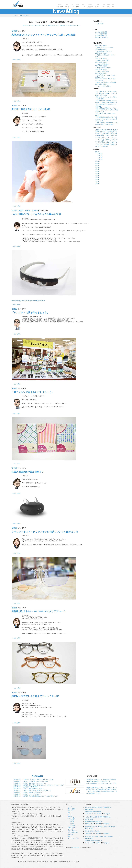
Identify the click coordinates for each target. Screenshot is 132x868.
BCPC (98, 130)
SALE (110, 130)
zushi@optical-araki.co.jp (92, 831)
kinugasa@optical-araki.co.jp (93, 821)
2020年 (97, 171)
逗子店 (72, 824)
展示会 (112, 145)
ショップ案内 (72, 818)
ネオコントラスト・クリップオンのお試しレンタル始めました (45, 532)
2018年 (97, 175)
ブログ (109, 6)
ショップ (83, 6)
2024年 (97, 163)
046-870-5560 (89, 829)
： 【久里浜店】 (34, 780)
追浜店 (72, 820)
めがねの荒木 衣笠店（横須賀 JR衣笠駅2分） (98, 817)
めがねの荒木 (22, 4)
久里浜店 (73, 825)
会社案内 (70, 834)
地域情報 (107, 145)
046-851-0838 (89, 819)
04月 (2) (100, 154)
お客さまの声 (90, 6)
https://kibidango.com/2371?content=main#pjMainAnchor (28, 301)
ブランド (67, 6)
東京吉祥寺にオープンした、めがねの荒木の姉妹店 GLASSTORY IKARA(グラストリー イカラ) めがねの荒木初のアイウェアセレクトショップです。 (102, 781)
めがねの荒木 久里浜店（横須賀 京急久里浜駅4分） (100, 836)
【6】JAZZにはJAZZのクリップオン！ (106, 108)
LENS (106, 130)
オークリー (109, 135)
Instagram (107, 814)
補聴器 (77, 6)
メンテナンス (103, 143)
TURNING (98, 132)
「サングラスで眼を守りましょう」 (30, 313)
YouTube (100, 814)
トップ (15, 16)
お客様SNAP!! (106, 134)
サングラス (114, 139)
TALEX (115, 130)
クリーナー (107, 137)
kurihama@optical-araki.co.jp (93, 841)
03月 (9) (100, 156)
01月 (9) (100, 159)
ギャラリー (98, 6)
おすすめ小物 (111, 132)
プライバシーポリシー (74, 838)
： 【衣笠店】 (30, 783)
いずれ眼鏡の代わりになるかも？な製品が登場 (36, 214)
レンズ (72, 6)
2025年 (97, 161)
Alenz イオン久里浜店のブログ (70, 26)
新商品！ (106, 146)
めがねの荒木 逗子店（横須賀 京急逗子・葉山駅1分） (101, 827)
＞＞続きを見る (16, 60)
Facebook (88, 814)
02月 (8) (100, 157)
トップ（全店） (100, 24)
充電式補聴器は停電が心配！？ (28, 472)
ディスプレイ (109, 141)
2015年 (97, 181)
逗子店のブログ (53, 26)
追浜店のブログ (28, 26)
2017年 (97, 177)
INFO (102, 130)
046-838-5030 (89, 839)
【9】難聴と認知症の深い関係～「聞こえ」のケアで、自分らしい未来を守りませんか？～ (106, 119)
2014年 (97, 183)
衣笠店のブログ (40, 26)
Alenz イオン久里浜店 (102, 38)
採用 (113, 6)
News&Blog (38, 776)
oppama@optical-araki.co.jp (93, 812)
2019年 (97, 173)
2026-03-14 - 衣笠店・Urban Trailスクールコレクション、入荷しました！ (106, 75)
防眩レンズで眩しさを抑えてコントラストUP (35, 696)
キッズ (101, 137)
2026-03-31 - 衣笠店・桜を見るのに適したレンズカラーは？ (106, 55)
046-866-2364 (89, 809)
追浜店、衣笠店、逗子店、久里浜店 (25, 211)
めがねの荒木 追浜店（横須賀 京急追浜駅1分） (99, 807)
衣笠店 (14, 31)
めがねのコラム (72, 831)
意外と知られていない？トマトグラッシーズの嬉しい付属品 (43, 35)
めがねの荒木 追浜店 (101, 32)
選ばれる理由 (60, 6)
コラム (104, 6)
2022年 (97, 167)
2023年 (97, 165)
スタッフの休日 (100, 141)
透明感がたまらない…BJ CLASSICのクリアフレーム (39, 611)
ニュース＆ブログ (24, 16)
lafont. (104, 132)
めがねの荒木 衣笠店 (101, 34)
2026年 (97, 152)
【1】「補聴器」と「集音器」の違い (106, 92)
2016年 (97, 179)
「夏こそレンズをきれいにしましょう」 (33, 392)
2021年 (97, 169)
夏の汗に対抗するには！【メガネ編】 (31, 109)
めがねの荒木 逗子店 (101, 36)
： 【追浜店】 (31, 781)
